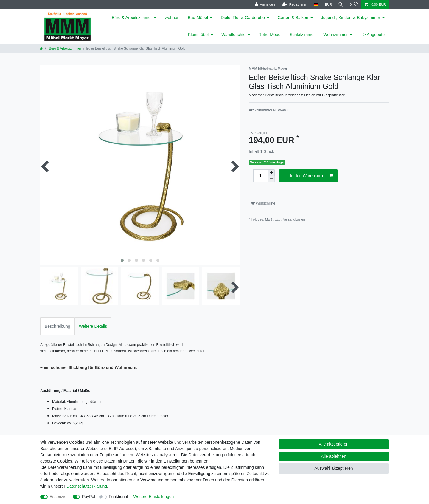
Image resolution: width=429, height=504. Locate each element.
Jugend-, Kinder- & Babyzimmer (351, 18)
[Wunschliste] (354, 5)
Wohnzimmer (335, 35)
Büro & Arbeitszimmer (132, 18)
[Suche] (341, 5)
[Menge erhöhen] (271, 173)
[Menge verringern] (271, 179)
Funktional (118, 497)
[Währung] (328, 5)
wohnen (172, 18)
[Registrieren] (294, 5)
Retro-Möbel (270, 35)
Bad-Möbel (198, 18)
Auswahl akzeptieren (334, 468)
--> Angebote (373, 35)
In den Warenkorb (311, 176)
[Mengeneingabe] (260, 176)
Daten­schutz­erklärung (87, 486)
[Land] (315, 5)
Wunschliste (263, 203)
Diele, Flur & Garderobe (243, 18)
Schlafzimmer (302, 35)
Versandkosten (294, 219)
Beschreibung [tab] (57, 326)
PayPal (88, 497)
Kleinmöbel (198, 35)
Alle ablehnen (334, 456)
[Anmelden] (264, 5)
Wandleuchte (233, 35)
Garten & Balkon (293, 18)
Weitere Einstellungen (153, 497)
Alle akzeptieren (334, 444)
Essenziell (59, 497)
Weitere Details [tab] (93, 326)
